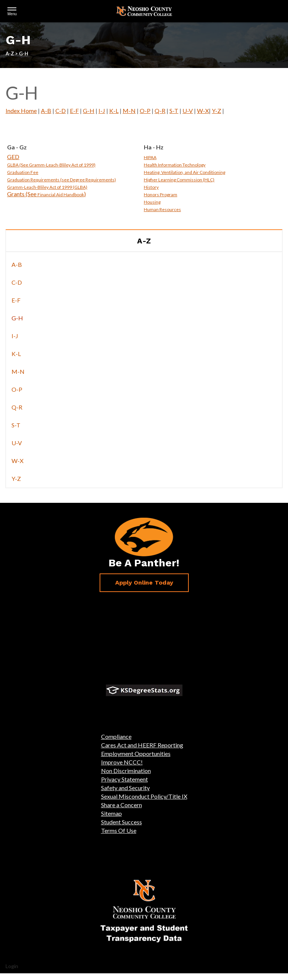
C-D (61, 111)
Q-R (160, 111)
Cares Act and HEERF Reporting (142, 745)
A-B (46, 111)
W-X (203, 111)
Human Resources (162, 209)
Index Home (21, 111)
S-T (174, 111)
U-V (188, 111)
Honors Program (161, 195)
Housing (152, 202)
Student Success (122, 822)
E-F (74, 111)
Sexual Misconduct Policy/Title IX (144, 796)
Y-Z (216, 111)
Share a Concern (122, 805)
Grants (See (22, 194)
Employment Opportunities (136, 753)
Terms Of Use (119, 830)
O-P (145, 111)
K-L (114, 111)
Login (12, 966)
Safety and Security (125, 788)
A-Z (144, 241)
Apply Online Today (144, 583)
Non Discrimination (126, 771)
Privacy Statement (124, 779)
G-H (89, 111)
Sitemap (111, 813)
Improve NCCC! (122, 762)
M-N (129, 111)
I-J (102, 111)
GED (13, 157)
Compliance (116, 736)
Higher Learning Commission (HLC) (179, 180)
